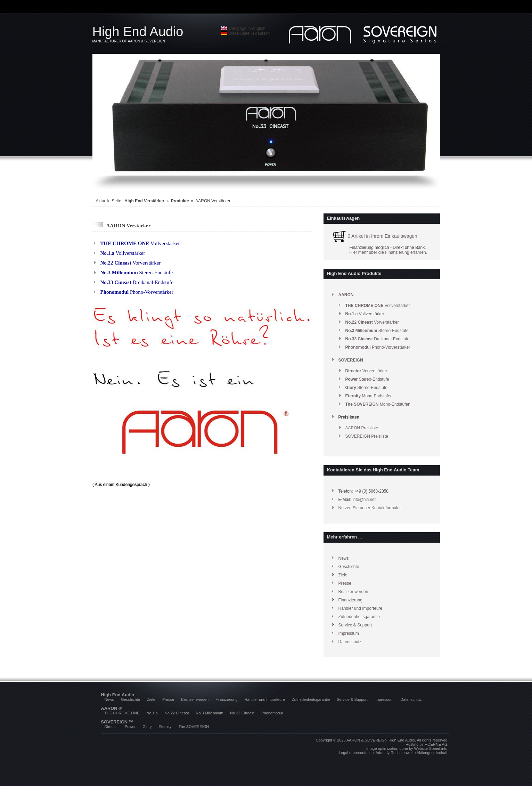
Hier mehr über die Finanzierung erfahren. (388, 252)
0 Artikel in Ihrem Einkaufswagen (374, 236)
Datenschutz (350, 642)
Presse (345, 583)
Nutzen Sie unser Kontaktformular (370, 508)
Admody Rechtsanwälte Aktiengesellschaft (412, 753)
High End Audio (157, 34)
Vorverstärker (131, 263)
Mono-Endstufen (369, 396)
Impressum (349, 633)
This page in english (243, 29)
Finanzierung (350, 600)
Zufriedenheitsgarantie (359, 617)
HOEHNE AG (436, 744)
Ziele (343, 575)
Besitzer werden (353, 592)
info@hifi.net (364, 500)
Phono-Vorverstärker (137, 292)
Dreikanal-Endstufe (137, 282)
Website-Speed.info (431, 748)
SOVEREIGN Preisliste (367, 436)
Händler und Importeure (361, 608)
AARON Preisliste (362, 428)
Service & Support (355, 625)
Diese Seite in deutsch (245, 33)
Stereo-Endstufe (137, 273)
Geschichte (349, 567)
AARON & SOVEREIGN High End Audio (381, 740)
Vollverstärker (140, 243)
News (344, 558)
